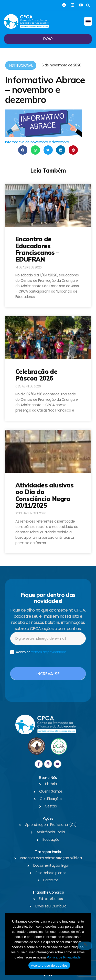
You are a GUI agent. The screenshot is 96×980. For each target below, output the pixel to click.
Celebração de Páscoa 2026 (36, 375)
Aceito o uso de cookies (49, 966)
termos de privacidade (48, 652)
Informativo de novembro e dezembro (37, 142)
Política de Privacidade (63, 957)
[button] (88, 6)
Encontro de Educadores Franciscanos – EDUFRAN (37, 249)
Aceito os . (39, 652)
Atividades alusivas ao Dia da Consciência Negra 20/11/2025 (45, 495)
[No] (85, 946)
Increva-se (48, 674)
